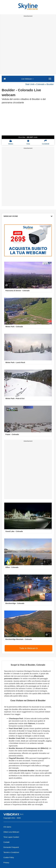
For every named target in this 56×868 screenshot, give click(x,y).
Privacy (6, 862)
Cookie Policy (9, 857)
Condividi (46, 142)
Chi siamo (7, 827)
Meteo (11, 142)
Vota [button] (28, 142)
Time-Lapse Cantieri (11, 837)
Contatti (6, 842)
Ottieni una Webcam (11, 832)
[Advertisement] (28, 46)
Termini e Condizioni (11, 852)
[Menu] (50, 79)
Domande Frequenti (11, 847)
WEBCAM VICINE (28, 216)
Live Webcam (27, 79)
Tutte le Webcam (29, 648)
